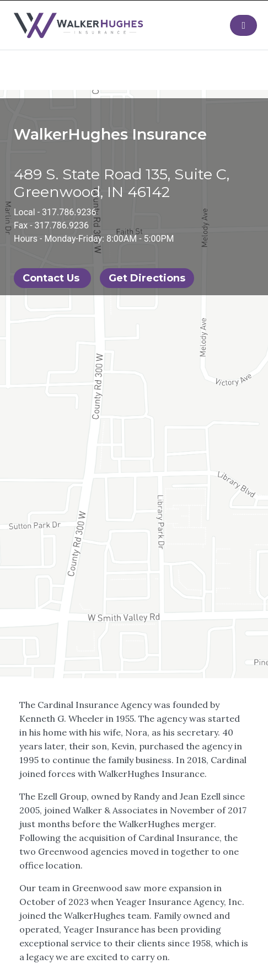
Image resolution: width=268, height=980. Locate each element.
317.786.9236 (69, 212)
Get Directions (147, 278)
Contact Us (52, 278)
